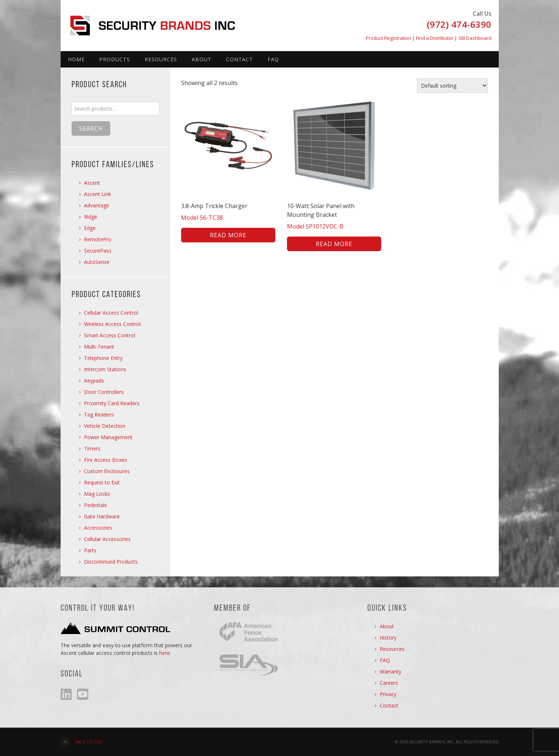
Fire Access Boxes (106, 460)
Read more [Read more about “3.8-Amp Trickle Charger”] (228, 235)
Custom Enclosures (107, 471)
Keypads (94, 381)
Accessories (98, 528)
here (164, 653)
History (388, 638)
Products (115, 59)
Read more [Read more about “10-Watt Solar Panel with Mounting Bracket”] (334, 244)
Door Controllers (104, 392)
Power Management (108, 437)
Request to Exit (102, 482)
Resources (161, 59)
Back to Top (89, 742)
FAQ (273, 59)
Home (76, 59)
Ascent (92, 183)
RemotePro (98, 239)
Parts (90, 550)
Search (91, 128)
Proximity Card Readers (112, 403)
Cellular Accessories (107, 539)
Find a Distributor (435, 38)
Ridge (91, 217)
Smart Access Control (110, 335)
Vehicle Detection (105, 426)
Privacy (388, 694)
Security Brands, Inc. (157, 22)
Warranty (390, 671)
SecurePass (98, 251)
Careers (389, 683)
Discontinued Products (111, 562)
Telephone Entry (103, 358)
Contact (240, 59)
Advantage (97, 205)
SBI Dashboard (475, 38)
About (202, 59)
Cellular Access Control (111, 313)
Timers (92, 448)
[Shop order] (452, 86)
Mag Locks (97, 494)
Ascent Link (97, 194)
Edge (90, 228)
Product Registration (388, 38)
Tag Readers (99, 415)
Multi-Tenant (99, 347)
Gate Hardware (102, 516)
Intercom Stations (105, 369)
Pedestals (95, 505)
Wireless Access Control (112, 324)
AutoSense (97, 262)
